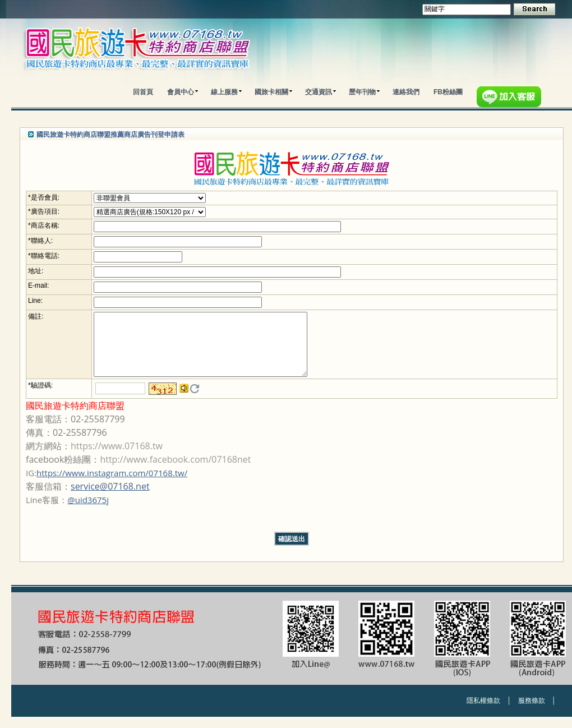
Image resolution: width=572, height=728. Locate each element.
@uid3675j (88, 511)
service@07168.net (110, 497)
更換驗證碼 (195, 400)
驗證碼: (42, 397)
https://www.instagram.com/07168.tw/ (112, 484)
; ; (150, 198)
